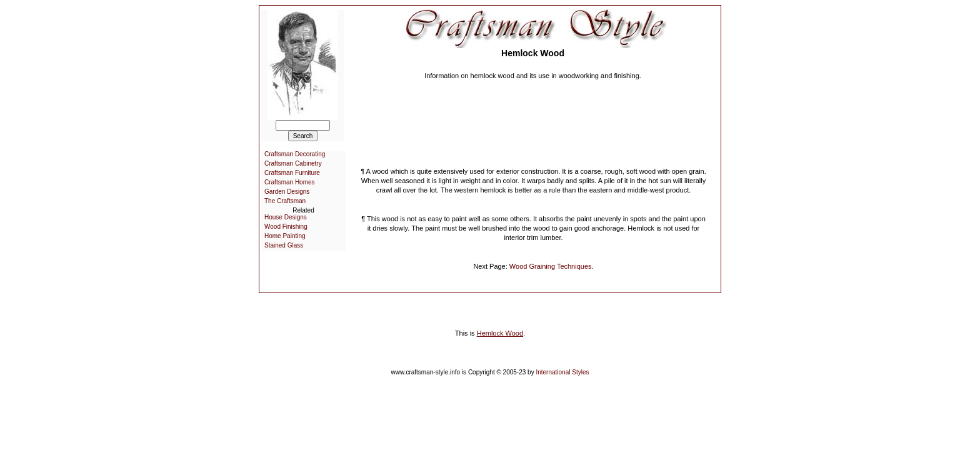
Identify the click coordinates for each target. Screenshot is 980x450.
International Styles (562, 372)
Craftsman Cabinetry (293, 163)
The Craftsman (285, 201)
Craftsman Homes (290, 182)
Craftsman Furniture (292, 173)
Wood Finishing (286, 227)
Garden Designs (287, 192)
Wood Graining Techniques (551, 266)
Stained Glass (284, 245)
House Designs (286, 217)
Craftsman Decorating (295, 154)
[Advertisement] (533, 119)
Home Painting (285, 236)
